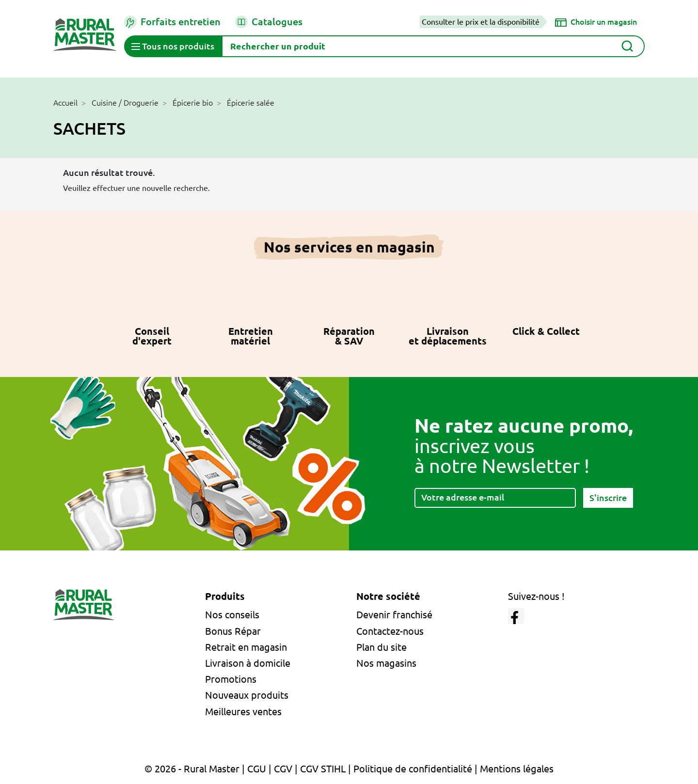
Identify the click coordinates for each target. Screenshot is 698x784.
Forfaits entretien (172, 22)
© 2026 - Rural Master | (196, 769)
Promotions (231, 679)
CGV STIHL (323, 769)
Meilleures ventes (243, 712)
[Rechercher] (433, 46)
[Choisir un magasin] (596, 22)
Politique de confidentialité (413, 769)
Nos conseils (232, 615)
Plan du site (381, 647)
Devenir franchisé (394, 615)
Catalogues (269, 22)
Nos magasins (386, 663)
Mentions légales (517, 769)
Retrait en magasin (246, 647)
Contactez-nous (390, 631)
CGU (257, 769)
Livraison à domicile (248, 663)
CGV (283, 769)
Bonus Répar (233, 631)
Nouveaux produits (247, 695)
